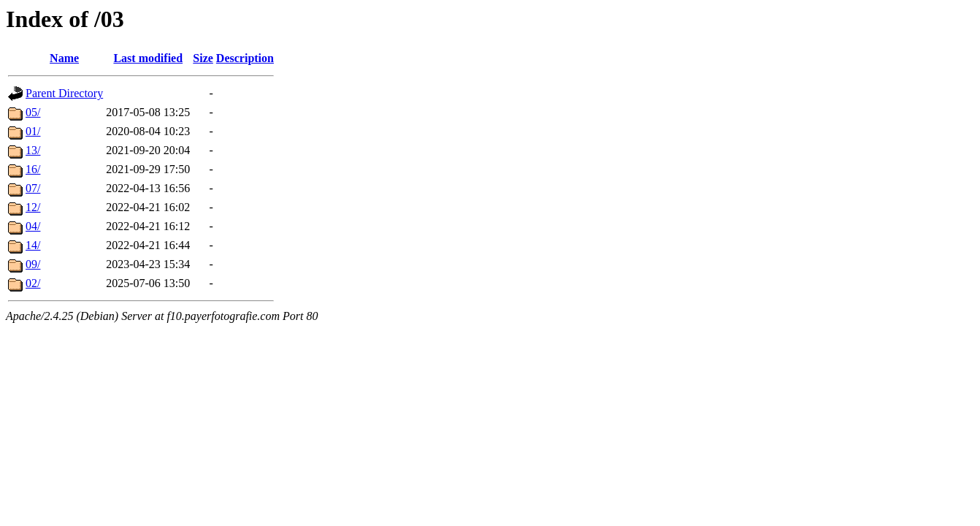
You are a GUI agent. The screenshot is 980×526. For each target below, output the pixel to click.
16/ (33, 169)
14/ (33, 245)
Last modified (148, 58)
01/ (33, 131)
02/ (33, 283)
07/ (33, 188)
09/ (33, 264)
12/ (33, 207)
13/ (33, 150)
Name (64, 58)
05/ (33, 112)
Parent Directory (64, 93)
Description (245, 58)
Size (203, 58)
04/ (33, 226)
